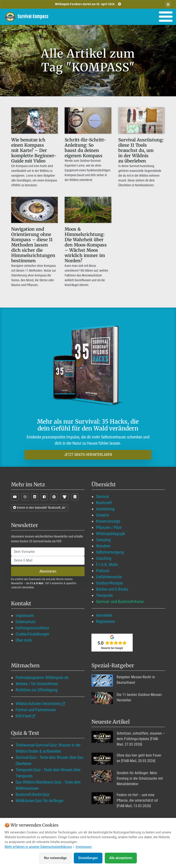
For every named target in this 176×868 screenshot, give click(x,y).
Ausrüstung (105, 509)
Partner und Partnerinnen (36, 710)
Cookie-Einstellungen (32, 634)
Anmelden (104, 615)
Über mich (24, 640)
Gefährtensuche (109, 577)
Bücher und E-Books (112, 589)
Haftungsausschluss (32, 628)
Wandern (103, 546)
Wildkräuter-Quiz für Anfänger (40, 801)
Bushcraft (104, 503)
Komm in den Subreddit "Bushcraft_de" (40, 508)
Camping (103, 540)
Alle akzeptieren (121, 858)
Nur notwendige (55, 858)
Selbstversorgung (110, 552)
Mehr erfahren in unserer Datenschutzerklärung (38, 847)
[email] (48, 560)
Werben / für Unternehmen (37, 684)
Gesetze (102, 515)
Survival (102, 496)
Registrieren (106, 621)
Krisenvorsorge (108, 521)
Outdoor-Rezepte (109, 583)
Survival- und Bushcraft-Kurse (120, 602)
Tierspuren (104, 595)
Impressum (25, 615)
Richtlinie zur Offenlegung (37, 690)
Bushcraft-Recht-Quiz (33, 794)
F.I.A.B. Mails (107, 564)
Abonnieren (48, 571)
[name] (48, 552)
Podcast (103, 571)
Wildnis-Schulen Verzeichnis (38, 704)
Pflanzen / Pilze (109, 527)
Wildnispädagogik (111, 534)
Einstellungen (88, 858)
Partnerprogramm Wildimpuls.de (42, 677)
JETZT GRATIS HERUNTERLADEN (88, 455)
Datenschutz (26, 622)
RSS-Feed (23, 716)
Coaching (104, 558)
